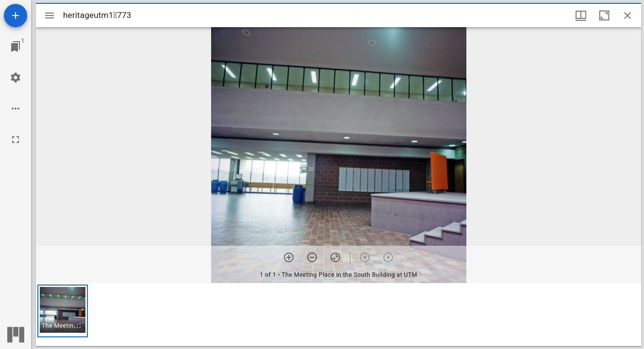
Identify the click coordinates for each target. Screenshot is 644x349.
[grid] (339, 315)
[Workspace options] (16, 109)
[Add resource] (16, 16)
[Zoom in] (289, 257)
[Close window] (627, 16)
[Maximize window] (604, 16)
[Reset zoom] (335, 257)
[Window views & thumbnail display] (581, 16)
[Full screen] (16, 140)
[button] (63, 311)
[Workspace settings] (16, 78)
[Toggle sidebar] (50, 16)
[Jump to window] (16, 47)
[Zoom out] (312, 257)
